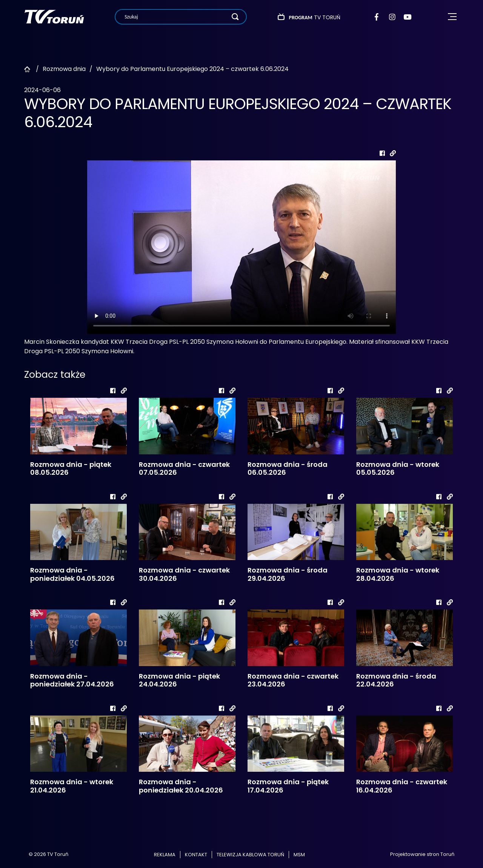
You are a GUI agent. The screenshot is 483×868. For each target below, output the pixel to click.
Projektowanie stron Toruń (422, 854)
